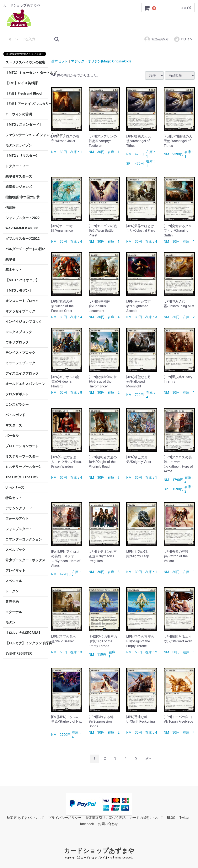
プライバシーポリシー (65, 817)
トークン (12, 591)
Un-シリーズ (15, 488)
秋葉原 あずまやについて (25, 817)
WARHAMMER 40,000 (22, 228)
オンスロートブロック (22, 301)
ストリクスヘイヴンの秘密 (25, 62)
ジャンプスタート (19, 529)
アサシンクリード (19, 508)
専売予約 (12, 602)
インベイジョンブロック (24, 322)
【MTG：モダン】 (19, 290)
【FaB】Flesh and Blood (23, 93)
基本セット (14, 270)
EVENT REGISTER (19, 653)
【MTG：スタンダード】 (24, 125)
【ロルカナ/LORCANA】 (24, 633)
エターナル (14, 612)
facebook (87, 824)
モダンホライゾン (19, 145)
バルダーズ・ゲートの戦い (25, 249)
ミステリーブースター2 (23, 467)
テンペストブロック (20, 353)
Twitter (185, 817)
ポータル (12, 436)
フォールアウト (17, 519)
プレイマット (15, 570)
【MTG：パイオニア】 (22, 280)
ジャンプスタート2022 (23, 218)
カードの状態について (146, 817)
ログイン (183, 39)
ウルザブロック (17, 342)
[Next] (149, 759)
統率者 (10, 259)
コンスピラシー (17, 405)
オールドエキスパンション (25, 384)
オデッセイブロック (20, 311)
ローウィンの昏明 (19, 114)
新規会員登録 (156, 39)
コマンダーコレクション (24, 539)
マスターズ (14, 425)
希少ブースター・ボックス (25, 560)
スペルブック (15, 550)
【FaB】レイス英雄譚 (22, 83)
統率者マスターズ (19, 176)
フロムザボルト (17, 394)
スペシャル (14, 581)
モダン (10, 622)
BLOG (171, 817)
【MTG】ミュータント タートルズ (27, 73)
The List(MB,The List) (22, 477)
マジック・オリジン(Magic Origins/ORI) (101, 61)
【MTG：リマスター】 (22, 156)
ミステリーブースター (22, 456)
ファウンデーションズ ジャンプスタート (27, 135)
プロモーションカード (22, 446)
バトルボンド (15, 415)
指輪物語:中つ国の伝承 (23, 197)
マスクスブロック (19, 332)
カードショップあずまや (99, 850)
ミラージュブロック (20, 363)
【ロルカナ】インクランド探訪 (27, 643)
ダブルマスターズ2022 (23, 239)
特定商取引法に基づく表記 (106, 817)
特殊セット (14, 498)
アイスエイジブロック (22, 373)
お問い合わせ (108, 824)
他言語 (10, 208)
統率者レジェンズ (19, 187)
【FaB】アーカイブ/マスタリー (27, 104)
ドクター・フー (17, 166)
